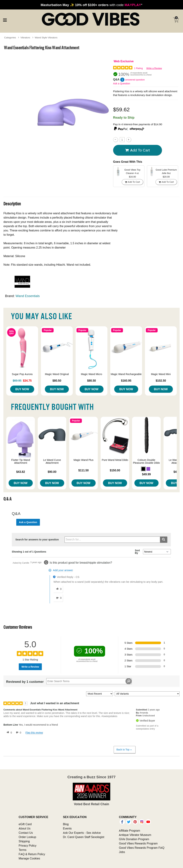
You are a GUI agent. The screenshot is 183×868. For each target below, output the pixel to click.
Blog (66, 824)
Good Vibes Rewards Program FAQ (142, 848)
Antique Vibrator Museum (135, 835)
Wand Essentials (28, 296)
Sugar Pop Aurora (22, 374)
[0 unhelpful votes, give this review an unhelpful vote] (18, 733)
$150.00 (115, 470)
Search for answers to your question (37, 540)
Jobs (122, 852)
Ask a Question (122, 83)
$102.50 (161, 381)
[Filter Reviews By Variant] (147, 694)
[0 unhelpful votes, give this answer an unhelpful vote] (58, 598)
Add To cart (137, 150)
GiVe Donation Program (134, 839)
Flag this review (34, 733)
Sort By (137, 552)
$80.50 (57, 381)
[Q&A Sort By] (157, 552)
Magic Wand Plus (83, 460)
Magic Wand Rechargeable (126, 374)
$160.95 (126, 381)
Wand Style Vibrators (46, 37)
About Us (24, 828)
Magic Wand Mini (161, 374)
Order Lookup (27, 837)
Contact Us (26, 833)
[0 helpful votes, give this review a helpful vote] (9, 733)
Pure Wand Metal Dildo (115, 460)
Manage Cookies (29, 858)
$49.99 (146, 474)
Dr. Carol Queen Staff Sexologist (84, 837)
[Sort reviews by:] (100, 694)
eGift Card (25, 824)
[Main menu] (5, 20)
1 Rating (138, 68)
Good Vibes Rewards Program (138, 843)
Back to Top (124, 750)
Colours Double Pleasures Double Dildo (146, 461)
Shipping (24, 841)
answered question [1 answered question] (135, 80)
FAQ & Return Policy (32, 854)
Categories (10, 37)
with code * (91, 5)
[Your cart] (176, 20)
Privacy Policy (28, 846)
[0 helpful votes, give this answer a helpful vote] (58, 589)
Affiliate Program (129, 831)
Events (67, 828)
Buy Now (22, 389)
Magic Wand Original (57, 374)
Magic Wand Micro (92, 374)
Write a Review (154, 68)
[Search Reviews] (89, 681)
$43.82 (21, 472)
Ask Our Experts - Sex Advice (82, 833)
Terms (23, 850)
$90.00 (52, 472)
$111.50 (83, 470)
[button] (143, 469)
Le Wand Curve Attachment (52, 461)
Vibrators (25, 37)
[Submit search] (164, 540)
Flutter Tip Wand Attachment (21, 461)
